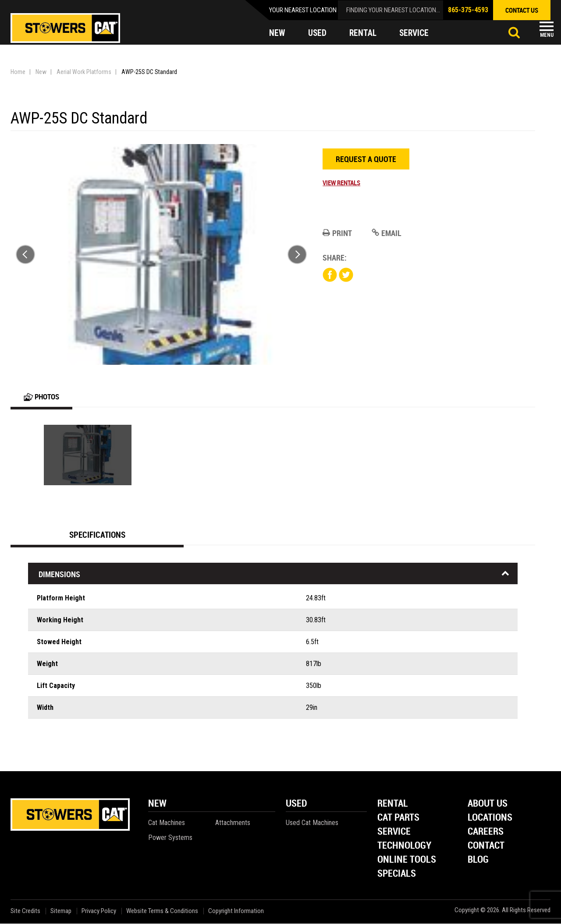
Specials (397, 874)
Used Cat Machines (312, 823)
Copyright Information (236, 912)
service (416, 33)
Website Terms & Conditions (162, 912)
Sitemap (61, 912)
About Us (488, 804)
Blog (478, 860)
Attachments (233, 823)
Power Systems (170, 838)
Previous (25, 254)
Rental (393, 804)
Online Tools (407, 860)
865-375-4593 (468, 10)
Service (394, 832)
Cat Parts (398, 818)
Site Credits (25, 912)
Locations (490, 818)
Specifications (97, 535)
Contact (486, 846)
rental (364, 33)
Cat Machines (167, 823)
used (318, 33)
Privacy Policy (99, 912)
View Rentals (341, 183)
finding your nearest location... (393, 10)
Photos (43, 397)
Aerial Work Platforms (84, 72)
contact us (522, 10)
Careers (486, 832)
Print (337, 233)
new (277, 33)
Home (18, 72)
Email (387, 233)
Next (297, 254)
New (41, 72)
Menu (547, 35)
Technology (404, 846)
